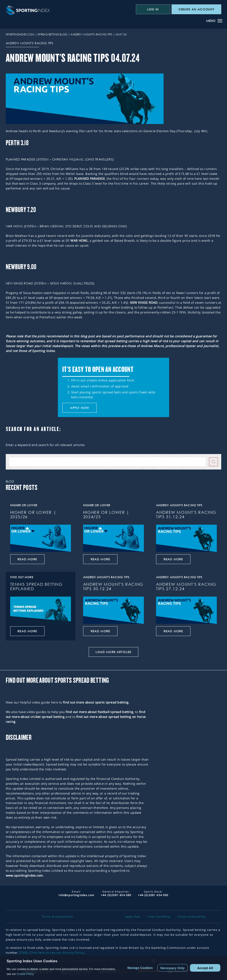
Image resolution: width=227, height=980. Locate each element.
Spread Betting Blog (52, 34)
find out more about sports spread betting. (96, 702)
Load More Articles (113, 652)
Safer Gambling (159, 917)
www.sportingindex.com (24, 875)
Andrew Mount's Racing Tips (91, 34)
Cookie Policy (25, 974)
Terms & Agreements (58, 917)
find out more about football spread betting (99, 712)
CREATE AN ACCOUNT (197, 9)
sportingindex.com (20, 34)
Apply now (80, 408)
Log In (153, 9)
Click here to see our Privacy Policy (57, 953)
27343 (23, 953)
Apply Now (133, 917)
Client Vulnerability (192, 917)
